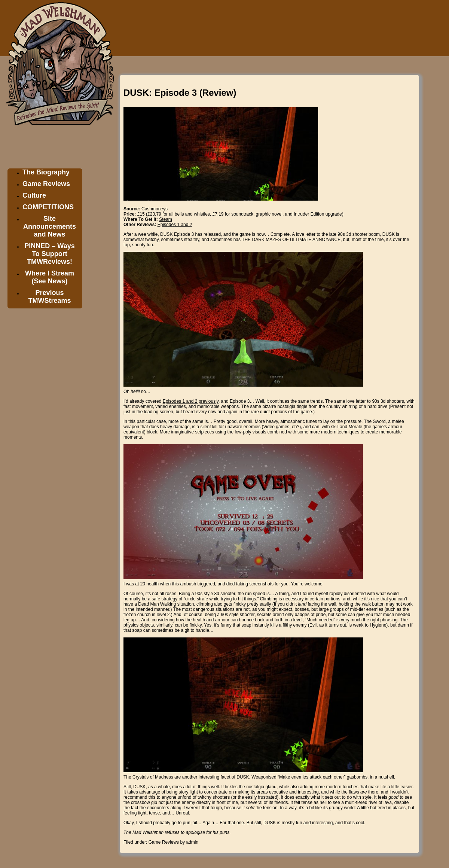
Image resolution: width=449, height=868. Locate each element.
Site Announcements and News (50, 226)
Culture (34, 195)
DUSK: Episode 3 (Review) (180, 93)
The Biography (46, 172)
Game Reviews (46, 184)
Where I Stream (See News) (50, 277)
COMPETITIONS (48, 207)
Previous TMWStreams (49, 297)
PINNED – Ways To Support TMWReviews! (49, 254)
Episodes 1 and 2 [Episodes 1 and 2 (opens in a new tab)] (175, 225)
